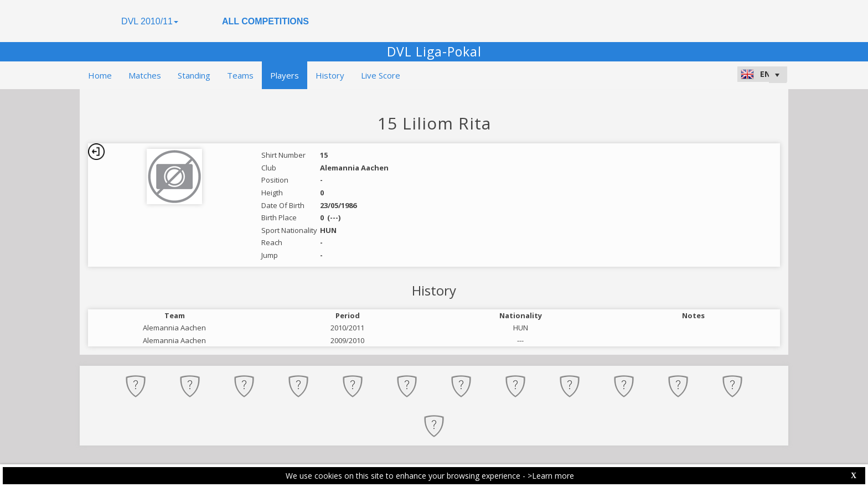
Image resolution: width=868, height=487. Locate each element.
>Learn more (551, 476)
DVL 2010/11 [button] (150, 21)
